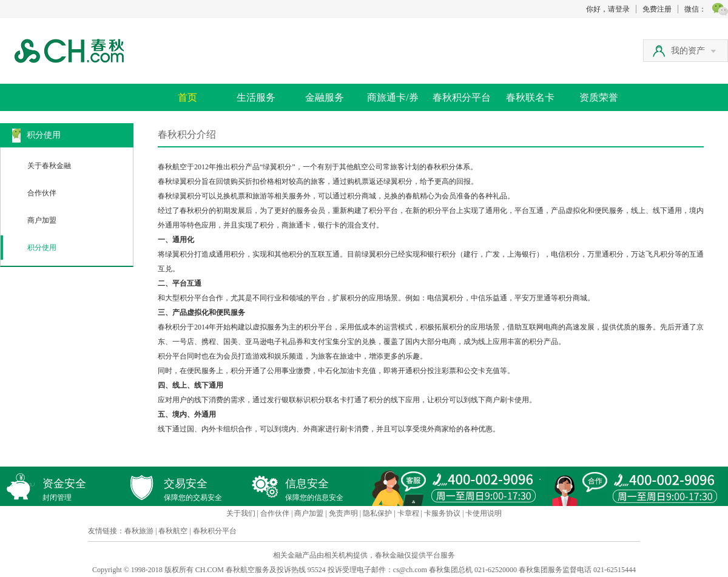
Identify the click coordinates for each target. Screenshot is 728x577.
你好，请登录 (608, 9)
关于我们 (241, 513)
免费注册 (657, 9)
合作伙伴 (42, 193)
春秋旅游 (139, 531)
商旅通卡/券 (393, 97)
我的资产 (693, 51)
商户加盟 (42, 220)
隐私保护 (377, 513)
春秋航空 (173, 531)
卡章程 (408, 513)
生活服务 (256, 97)
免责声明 (343, 513)
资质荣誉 (599, 97)
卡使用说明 (484, 513)
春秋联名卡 (530, 97)
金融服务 (325, 97)
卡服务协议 (442, 513)
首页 (187, 97)
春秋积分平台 (462, 97)
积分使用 (42, 248)
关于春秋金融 (49, 166)
